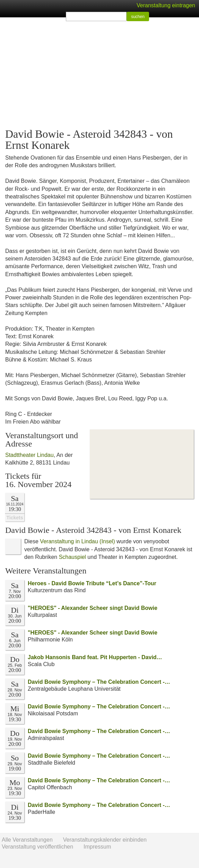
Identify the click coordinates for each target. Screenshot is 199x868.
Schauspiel (72, 557)
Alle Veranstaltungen (27, 840)
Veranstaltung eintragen (166, 5)
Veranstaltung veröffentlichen (37, 847)
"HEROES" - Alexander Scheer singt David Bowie (93, 608)
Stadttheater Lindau (29, 455)
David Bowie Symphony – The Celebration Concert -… (99, 682)
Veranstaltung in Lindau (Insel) (77, 541)
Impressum (97, 847)
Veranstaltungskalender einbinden (105, 840)
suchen (138, 17)
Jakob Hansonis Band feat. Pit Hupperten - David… (95, 657)
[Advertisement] (99, 73)
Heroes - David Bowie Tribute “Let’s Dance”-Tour (92, 583)
